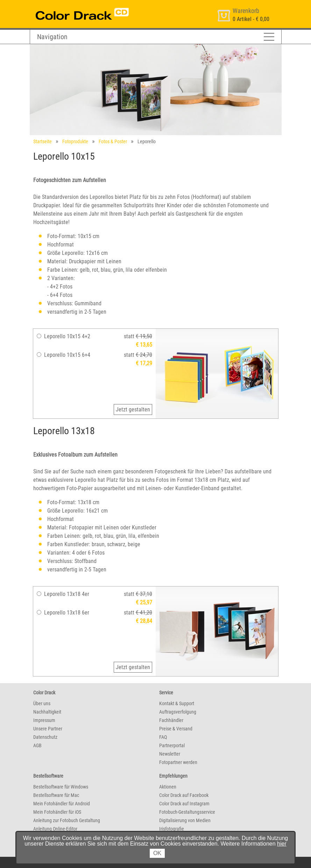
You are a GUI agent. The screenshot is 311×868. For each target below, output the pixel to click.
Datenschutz (45, 737)
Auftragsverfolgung (178, 712)
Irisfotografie (172, 829)
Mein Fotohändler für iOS (57, 812)
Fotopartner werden (178, 762)
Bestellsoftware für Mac (56, 795)
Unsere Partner (48, 729)
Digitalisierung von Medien (185, 820)
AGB (37, 745)
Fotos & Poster (113, 141)
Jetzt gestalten (133, 409)
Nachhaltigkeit (47, 712)
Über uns (42, 703)
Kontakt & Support (177, 703)
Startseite (43, 141)
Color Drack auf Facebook (184, 795)
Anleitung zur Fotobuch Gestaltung (67, 820)
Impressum (44, 720)
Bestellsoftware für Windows (61, 787)
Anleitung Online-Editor (55, 829)
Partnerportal (172, 745)
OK (157, 853)
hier (282, 844)
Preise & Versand (176, 729)
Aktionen (168, 787)
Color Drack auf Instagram (184, 804)
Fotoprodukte (75, 141)
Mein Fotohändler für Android (62, 804)
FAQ (163, 737)
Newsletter (170, 754)
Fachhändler (171, 720)
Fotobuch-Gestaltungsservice (187, 812)
